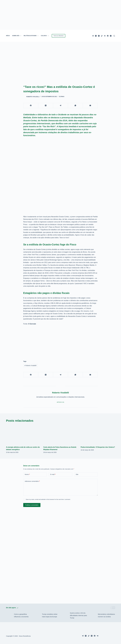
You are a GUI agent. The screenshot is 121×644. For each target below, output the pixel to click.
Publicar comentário (32, 505)
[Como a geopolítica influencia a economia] (9, 615)
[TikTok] (102, 36)
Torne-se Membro (59, 36)
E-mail (53, 474)
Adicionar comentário (32, 481)
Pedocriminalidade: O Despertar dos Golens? (98, 447)
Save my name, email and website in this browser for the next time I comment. (48, 499)
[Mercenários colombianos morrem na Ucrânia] (93, 615)
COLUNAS (45, 36)
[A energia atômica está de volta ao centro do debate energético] (23, 434)
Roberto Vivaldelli (30, 366)
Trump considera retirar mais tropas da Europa (50, 615)
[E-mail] (90, 106)
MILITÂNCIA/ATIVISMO (31, 36)
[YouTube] (99, 36)
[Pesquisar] (114, 36)
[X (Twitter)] (96, 36)
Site (77, 474)
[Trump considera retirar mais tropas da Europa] (37, 615)
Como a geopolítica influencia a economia (21, 615)
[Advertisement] (60, 342)
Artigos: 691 (60, 402)
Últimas (62, 97)
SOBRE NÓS (17, 36)
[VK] (105, 36)
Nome (27, 474)
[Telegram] (93, 36)
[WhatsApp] (75, 106)
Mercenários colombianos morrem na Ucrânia (106, 615)
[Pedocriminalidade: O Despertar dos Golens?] (98, 434)
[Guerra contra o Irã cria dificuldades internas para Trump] (65, 615)
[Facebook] (108, 36)
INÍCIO (8, 36)
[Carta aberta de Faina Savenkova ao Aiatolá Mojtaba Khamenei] (60, 434)
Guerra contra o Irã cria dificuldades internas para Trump (78, 615)
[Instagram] (111, 36)
